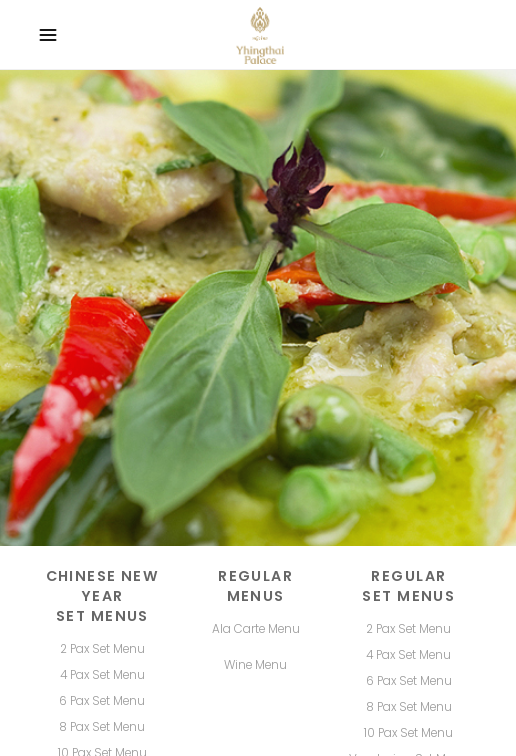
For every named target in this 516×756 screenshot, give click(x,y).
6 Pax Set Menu (409, 681)
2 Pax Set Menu (408, 629)
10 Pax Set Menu (408, 733)
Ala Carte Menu (256, 629)
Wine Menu (255, 665)
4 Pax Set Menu (408, 655)
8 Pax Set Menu (409, 707)
